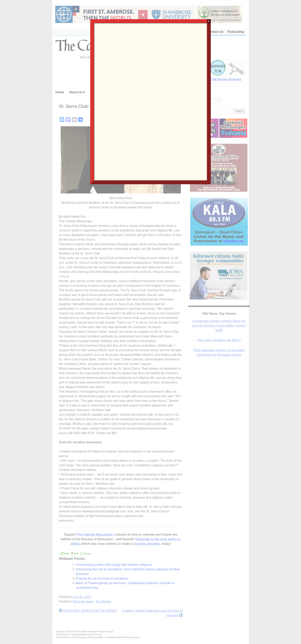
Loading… (150, 101)
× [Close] (209, 21)
